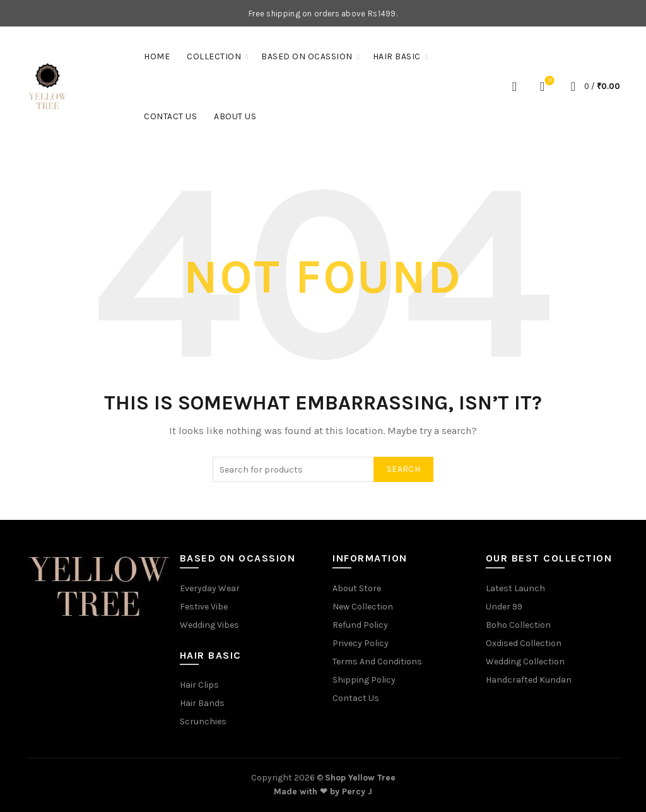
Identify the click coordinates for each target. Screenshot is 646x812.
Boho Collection (518, 625)
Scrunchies (203, 721)
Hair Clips (199, 685)
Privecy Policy (361, 643)
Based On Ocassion (307, 56)
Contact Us (170, 116)
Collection (214, 56)
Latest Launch (515, 588)
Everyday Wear (210, 588)
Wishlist (549, 81)
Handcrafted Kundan (529, 680)
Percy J (357, 791)
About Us (235, 116)
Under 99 (504, 607)
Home (157, 56)
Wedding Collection (525, 662)
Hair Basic (397, 56)
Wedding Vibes (209, 625)
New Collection (363, 607)
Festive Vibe (204, 607)
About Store (357, 588)
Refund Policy (360, 625)
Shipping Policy (364, 680)
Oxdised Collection (524, 643)
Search (403, 469)
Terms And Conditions (377, 662)
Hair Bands (202, 703)
